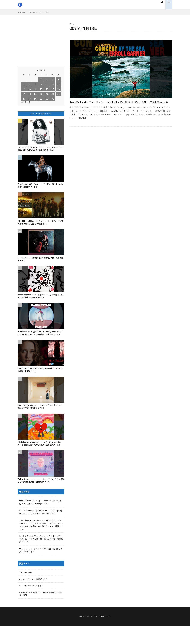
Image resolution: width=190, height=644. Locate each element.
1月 (40, 12)
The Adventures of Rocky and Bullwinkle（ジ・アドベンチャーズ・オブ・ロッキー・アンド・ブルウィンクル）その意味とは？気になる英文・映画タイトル (41, 541)
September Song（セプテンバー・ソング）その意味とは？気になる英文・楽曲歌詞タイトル (41, 528)
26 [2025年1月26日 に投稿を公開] (24, 99)
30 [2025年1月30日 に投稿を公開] (47, 99)
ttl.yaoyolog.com (103, 634)
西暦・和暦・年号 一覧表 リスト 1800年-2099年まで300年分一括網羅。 (41, 611)
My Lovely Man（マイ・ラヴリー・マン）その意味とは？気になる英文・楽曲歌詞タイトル (40, 302)
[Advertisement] (41, 42)
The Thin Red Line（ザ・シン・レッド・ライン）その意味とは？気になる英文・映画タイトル (41, 227)
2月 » (29, 102)
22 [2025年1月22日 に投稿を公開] (41, 94)
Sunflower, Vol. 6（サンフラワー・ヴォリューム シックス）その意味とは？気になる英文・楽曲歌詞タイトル (40, 341)
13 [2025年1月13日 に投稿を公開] (29, 89)
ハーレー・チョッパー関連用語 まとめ (36, 596)
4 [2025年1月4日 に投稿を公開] (58, 79)
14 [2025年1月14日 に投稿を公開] (35, 89)
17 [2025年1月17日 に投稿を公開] (53, 89)
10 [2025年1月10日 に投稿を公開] (53, 84)
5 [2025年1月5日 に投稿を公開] (24, 84)
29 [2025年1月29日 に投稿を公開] (41, 99)
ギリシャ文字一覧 (27, 589)
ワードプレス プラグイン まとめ (33, 603)
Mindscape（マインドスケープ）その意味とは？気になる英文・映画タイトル (40, 381)
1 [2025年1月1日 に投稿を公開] (41, 79)
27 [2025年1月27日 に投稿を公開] (29, 99)
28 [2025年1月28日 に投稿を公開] (35, 99)
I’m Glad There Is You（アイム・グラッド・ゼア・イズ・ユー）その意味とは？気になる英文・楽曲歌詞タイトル (41, 555)
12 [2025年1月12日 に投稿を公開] (24, 89)
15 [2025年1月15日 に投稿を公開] (41, 89)
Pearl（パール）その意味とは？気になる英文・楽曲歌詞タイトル (41, 265)
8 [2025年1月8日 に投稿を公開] (41, 84)
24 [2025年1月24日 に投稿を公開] (53, 94)
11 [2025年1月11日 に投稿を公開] (58, 84)
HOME (23, 12)
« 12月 (23, 102)
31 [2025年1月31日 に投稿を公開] (53, 99)
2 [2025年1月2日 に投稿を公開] (47, 79)
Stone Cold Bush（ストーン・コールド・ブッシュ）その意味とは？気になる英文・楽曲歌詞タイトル (40, 151)
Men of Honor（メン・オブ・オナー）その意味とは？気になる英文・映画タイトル (40, 518)
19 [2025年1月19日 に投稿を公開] (24, 94)
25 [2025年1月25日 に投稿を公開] (58, 94)
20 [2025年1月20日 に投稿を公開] (29, 94)
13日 (47, 12)
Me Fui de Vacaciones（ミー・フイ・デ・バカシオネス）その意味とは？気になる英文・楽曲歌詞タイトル (40, 457)
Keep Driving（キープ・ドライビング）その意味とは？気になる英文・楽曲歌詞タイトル (40, 418)
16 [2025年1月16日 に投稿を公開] (47, 89)
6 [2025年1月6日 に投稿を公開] (29, 84)
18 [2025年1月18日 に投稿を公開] (58, 89)
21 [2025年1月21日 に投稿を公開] (35, 94)
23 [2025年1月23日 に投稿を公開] (47, 94)
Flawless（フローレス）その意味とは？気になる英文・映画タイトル (41, 566)
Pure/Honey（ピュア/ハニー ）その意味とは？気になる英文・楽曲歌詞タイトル (41, 190)
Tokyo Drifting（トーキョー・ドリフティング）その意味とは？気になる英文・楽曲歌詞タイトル (40, 496)
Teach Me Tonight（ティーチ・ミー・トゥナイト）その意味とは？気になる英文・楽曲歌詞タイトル (120, 104)
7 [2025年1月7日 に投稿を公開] (35, 84)
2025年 (32, 12)
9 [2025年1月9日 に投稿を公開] (47, 84)
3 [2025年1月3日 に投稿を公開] (53, 79)
